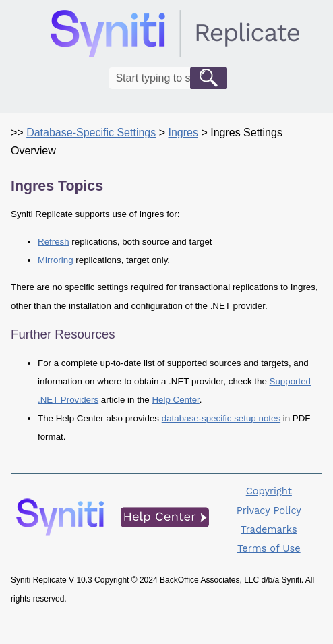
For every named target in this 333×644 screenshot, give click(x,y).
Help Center (175, 400)
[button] (209, 78)
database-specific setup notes (221, 418)
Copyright (269, 491)
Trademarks (269, 529)
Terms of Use (269, 548)
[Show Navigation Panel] (315, 34)
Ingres (183, 133)
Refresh (54, 242)
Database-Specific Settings (91, 133)
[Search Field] (168, 78)
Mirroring (56, 260)
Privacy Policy (269, 510)
